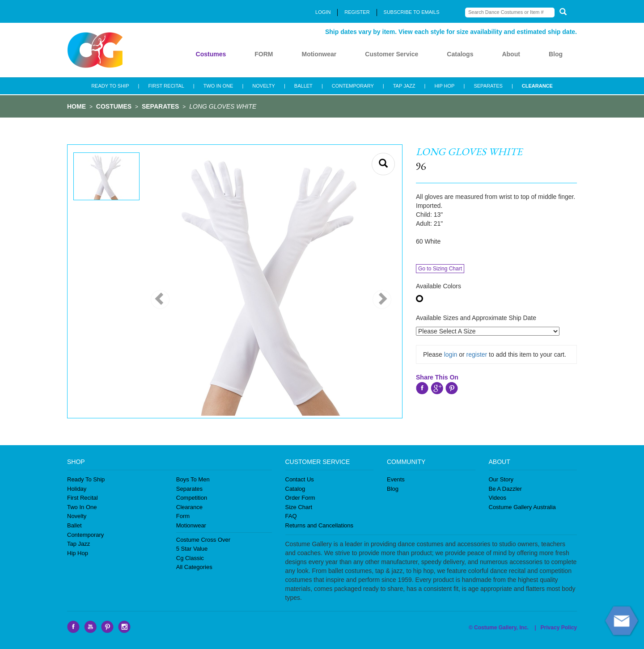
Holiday (77, 489)
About (511, 54)
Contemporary (85, 535)
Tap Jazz (78, 544)
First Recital (83, 498)
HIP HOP (444, 86)
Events (396, 479)
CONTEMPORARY (353, 86)
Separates (189, 489)
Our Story (501, 479)
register (477, 354)
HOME (76, 106)
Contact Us (300, 479)
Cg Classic (190, 558)
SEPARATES (488, 86)
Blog (556, 54)
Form (183, 516)
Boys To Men (193, 479)
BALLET (303, 86)
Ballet (74, 525)
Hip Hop (78, 553)
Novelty (77, 516)
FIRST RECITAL (166, 86)
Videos (498, 498)
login (451, 354)
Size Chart (299, 507)
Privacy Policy (559, 628)
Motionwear (319, 54)
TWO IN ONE (218, 86)
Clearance (189, 507)
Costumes (211, 54)
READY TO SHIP (110, 86)
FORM (264, 54)
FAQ (291, 516)
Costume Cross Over (203, 540)
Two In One (82, 507)
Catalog (295, 489)
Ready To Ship (86, 479)
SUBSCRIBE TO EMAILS (412, 12)
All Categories (194, 567)
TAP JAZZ (404, 86)
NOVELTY (264, 86)
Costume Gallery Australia (522, 507)
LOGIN (323, 12)
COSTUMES (114, 106)
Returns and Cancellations (319, 525)
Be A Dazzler (505, 489)
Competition (192, 498)
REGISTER (357, 12)
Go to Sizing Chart (440, 269)
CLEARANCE (537, 86)
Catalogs (460, 54)
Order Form (300, 498)
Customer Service (392, 54)
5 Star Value (192, 549)
